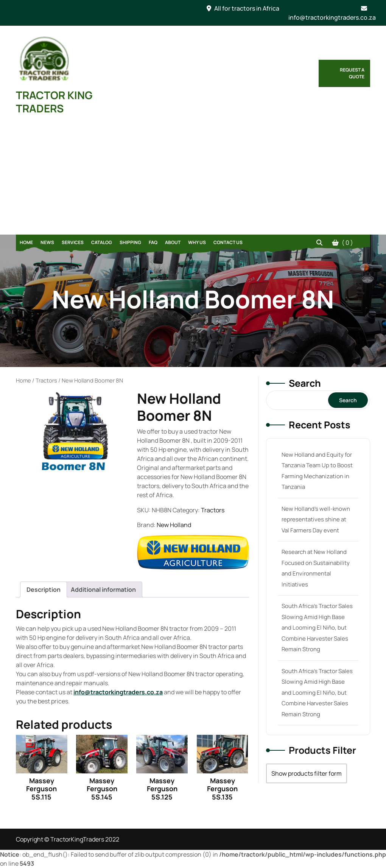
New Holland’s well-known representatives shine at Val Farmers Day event (316, 520)
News (47, 242)
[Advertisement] (193, 178)
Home (26, 242)
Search (305, 383)
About (173, 242)
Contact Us (228, 242)
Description (44, 590)
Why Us (197, 242)
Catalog (102, 242)
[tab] (44, 590)
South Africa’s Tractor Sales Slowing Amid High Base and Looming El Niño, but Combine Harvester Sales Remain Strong (317, 628)
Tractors (46, 380)
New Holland (174, 525)
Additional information (103, 590)
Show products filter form (307, 773)
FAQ (153, 242)
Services (73, 242)
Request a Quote (352, 73)
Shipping (130, 242)
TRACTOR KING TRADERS (54, 102)
